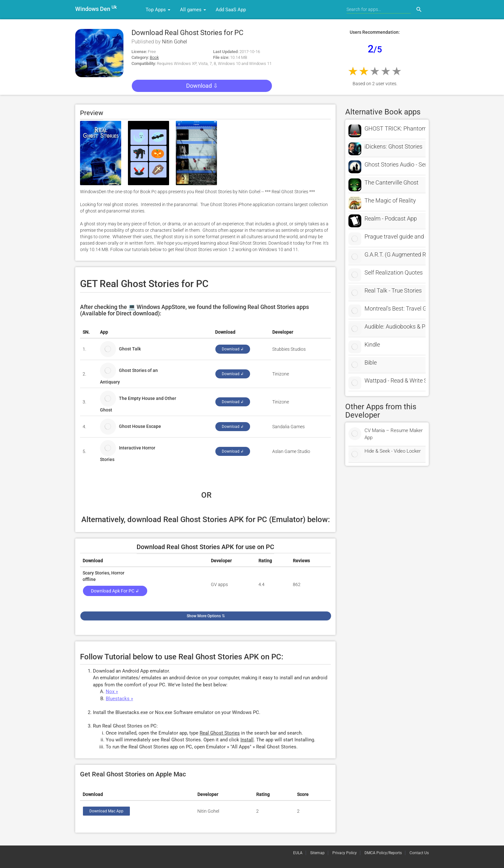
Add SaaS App (231, 10)
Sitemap (317, 853)
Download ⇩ (202, 86)
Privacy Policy (345, 853)
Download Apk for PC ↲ (115, 591)
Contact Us (419, 853)
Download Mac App (106, 811)
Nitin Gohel (175, 42)
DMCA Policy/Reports (383, 853)
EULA (298, 853)
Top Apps (158, 10)
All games (193, 10)
